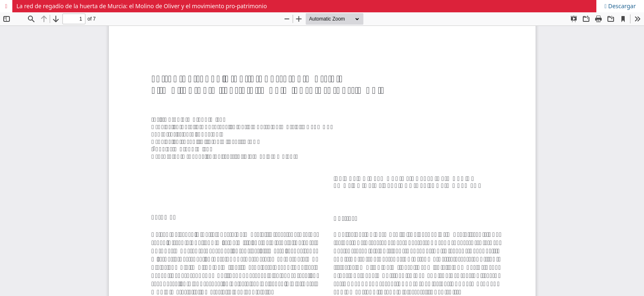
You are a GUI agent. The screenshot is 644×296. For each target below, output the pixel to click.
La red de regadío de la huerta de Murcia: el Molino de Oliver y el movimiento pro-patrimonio (142, 6)
